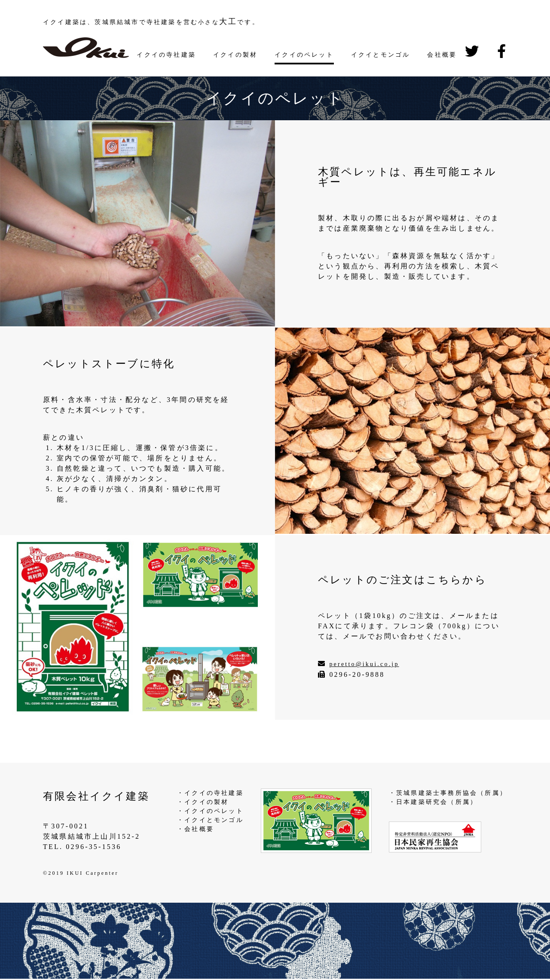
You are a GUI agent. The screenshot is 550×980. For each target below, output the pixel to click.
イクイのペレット (304, 55)
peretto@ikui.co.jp (364, 664)
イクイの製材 (235, 55)
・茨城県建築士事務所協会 (433, 793)
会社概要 (442, 55)
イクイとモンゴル (381, 55)
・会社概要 (196, 829)
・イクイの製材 (203, 802)
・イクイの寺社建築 (210, 793)
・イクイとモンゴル (210, 820)
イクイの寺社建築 (166, 55)
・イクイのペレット (210, 811)
